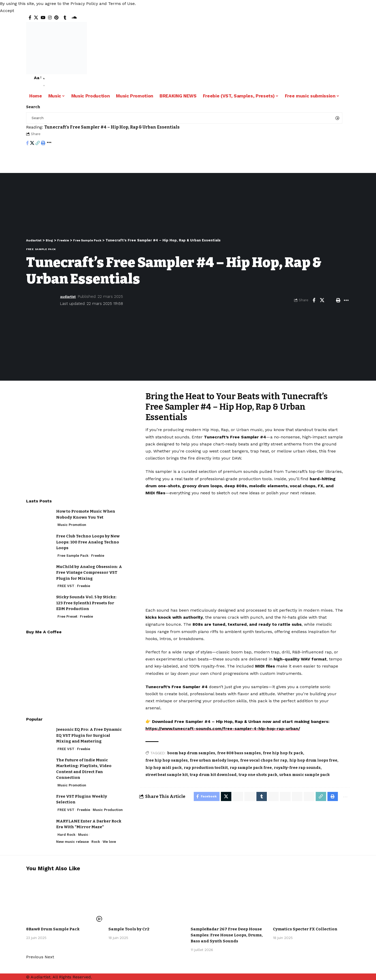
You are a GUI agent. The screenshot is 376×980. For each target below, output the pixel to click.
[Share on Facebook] (27, 144)
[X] (36, 18)
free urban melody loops (214, 760)
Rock (96, 838)
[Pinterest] (56, 18)
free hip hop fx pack (283, 753)
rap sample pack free (251, 768)
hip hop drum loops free (313, 760)
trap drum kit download (213, 775)
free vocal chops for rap (264, 760)
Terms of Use (121, 4)
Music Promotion (72, 521)
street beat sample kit (167, 775)
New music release (72, 838)
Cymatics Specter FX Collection (306, 928)
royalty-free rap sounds (297, 768)
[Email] (330, 300)
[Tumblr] (65, 18)
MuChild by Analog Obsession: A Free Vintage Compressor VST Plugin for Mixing (89, 569)
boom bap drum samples (191, 753)
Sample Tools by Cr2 (130, 928)
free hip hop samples (167, 760)
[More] (49, 144)
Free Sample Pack (41, 249)
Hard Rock (66, 831)
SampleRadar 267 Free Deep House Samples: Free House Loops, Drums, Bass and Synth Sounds (229, 934)
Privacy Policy (84, 4)
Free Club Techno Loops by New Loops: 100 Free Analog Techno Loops (88, 538)
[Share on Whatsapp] (233, 797)
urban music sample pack (305, 775)
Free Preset (67, 613)
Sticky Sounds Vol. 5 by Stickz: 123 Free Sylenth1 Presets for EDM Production (86, 599)
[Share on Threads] (282, 797)
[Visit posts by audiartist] (42, 300)
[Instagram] (50, 18)
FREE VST (66, 582)
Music (83, 831)
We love (109, 838)
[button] (7, 11)
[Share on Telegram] (269, 797)
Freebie (98, 552)
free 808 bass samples (239, 753)
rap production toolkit (206, 768)
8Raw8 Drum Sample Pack (54, 928)
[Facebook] (30, 18)
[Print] (43, 144)
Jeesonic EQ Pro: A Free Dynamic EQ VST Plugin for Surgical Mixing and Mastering (89, 731)
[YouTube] (43, 18)
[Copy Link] (38, 144)
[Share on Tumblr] (257, 797)
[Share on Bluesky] (294, 797)
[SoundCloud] (74, 18)
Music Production (108, 806)
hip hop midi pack (164, 768)
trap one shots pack (258, 775)
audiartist (70, 297)
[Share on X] (32, 144)
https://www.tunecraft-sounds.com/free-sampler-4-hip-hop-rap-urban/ (223, 729)
